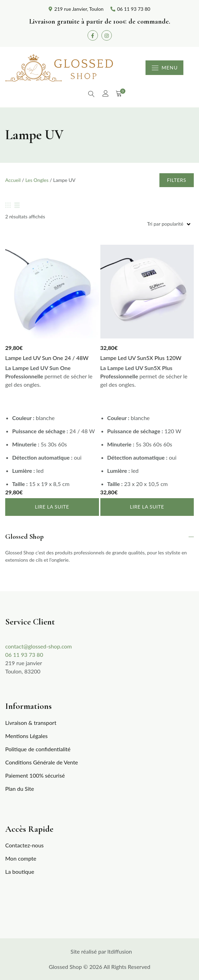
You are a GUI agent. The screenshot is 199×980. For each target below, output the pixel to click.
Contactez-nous (24, 845)
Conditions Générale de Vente (42, 762)
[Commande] (99, 224)
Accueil (13, 180)
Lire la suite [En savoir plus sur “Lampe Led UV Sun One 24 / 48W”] (52, 507)
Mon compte (21, 858)
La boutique (20, 872)
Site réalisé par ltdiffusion (101, 951)
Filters (177, 180)
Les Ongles (37, 180)
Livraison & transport (31, 723)
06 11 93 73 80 (24, 655)
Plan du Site (20, 789)
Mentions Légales (26, 736)
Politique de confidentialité (38, 749)
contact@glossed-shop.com (39, 646)
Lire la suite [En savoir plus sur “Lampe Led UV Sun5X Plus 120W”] (147, 507)
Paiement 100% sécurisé (35, 775)
